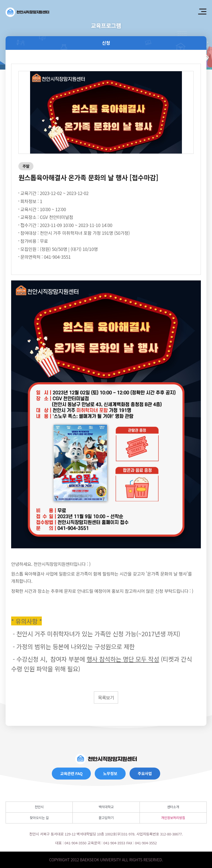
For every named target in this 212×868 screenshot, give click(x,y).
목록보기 (106, 697)
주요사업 (145, 773)
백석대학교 (106, 807)
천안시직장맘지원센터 (33, 12)
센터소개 (173, 807)
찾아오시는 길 (39, 818)
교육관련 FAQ (71, 773)
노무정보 (110, 773)
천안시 (39, 807)
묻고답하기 (106, 818)
